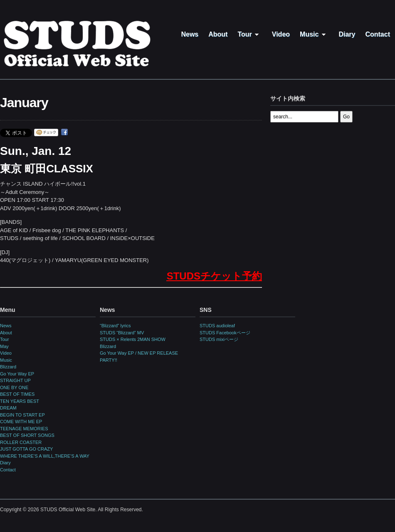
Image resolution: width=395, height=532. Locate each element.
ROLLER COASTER (21, 442)
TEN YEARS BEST (20, 401)
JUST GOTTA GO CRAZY (26, 449)
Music (314, 34)
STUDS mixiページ (219, 339)
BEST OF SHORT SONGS (27, 435)
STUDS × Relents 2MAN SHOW (133, 339)
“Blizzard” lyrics (115, 326)
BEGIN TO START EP (22, 415)
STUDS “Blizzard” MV (122, 333)
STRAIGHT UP (15, 380)
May (4, 346)
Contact (378, 34)
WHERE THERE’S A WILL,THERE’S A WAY (45, 456)
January (24, 103)
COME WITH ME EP (21, 422)
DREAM (8, 408)
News (190, 34)
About (218, 34)
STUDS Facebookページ (225, 333)
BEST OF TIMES (17, 394)
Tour (249, 34)
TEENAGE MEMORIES (24, 429)
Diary (347, 34)
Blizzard (8, 367)
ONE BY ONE (14, 387)
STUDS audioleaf (217, 326)
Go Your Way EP (17, 374)
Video (281, 34)
